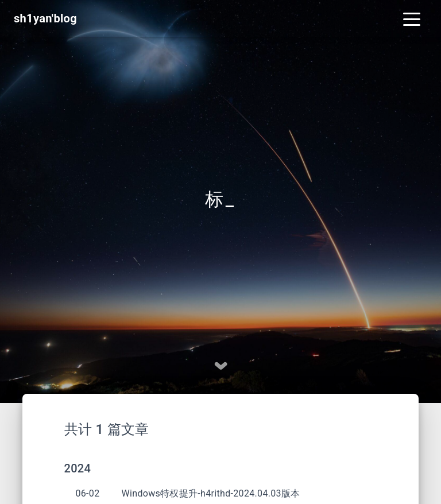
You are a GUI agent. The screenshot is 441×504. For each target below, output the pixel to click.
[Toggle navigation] (412, 18)
